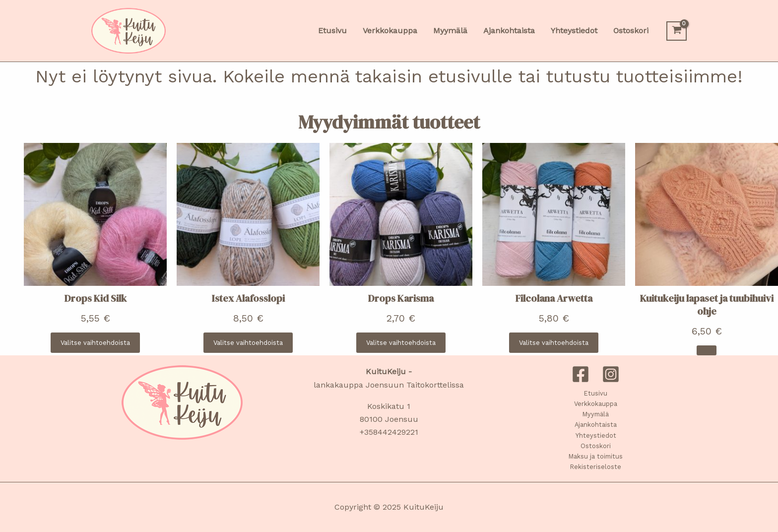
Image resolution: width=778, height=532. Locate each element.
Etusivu (596, 393)
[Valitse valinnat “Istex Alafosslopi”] (248, 343)
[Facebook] (581, 374)
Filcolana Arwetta (554, 298)
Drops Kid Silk (96, 298)
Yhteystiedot (596, 435)
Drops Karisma (401, 298)
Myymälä (596, 414)
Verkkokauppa (596, 404)
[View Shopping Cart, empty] (677, 31)
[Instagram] (611, 374)
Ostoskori (596, 446)
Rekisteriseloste (596, 467)
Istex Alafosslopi (248, 298)
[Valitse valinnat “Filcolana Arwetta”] (554, 343)
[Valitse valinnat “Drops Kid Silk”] (95, 343)
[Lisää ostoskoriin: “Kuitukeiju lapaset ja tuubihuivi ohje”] (707, 350)
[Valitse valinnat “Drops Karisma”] (401, 343)
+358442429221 (389, 432)
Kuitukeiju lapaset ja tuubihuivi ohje (707, 305)
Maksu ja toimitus (596, 456)
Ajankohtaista (596, 425)
